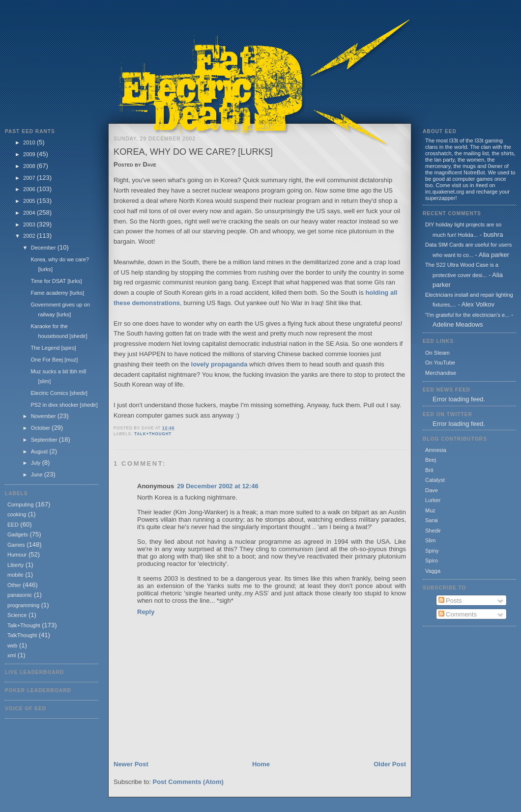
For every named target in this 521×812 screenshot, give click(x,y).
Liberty (15, 565)
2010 (30, 142)
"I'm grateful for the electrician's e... (467, 315)
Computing (20, 504)
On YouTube (440, 363)
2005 (30, 201)
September (45, 440)
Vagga (433, 571)
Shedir (433, 531)
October (41, 428)
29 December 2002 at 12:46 (218, 486)
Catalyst (435, 480)
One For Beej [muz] (54, 360)
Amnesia (436, 450)
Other (14, 585)
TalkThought (22, 635)
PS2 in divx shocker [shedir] (64, 405)
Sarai (432, 520)
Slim (430, 540)
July (37, 463)
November (44, 416)
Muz (430, 510)
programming (23, 605)
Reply (146, 612)
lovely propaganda (219, 364)
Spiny (432, 551)
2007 (30, 178)
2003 (30, 224)
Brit (429, 470)
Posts (450, 601)
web (12, 645)
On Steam (437, 353)
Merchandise (441, 373)
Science (17, 615)
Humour (17, 555)
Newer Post (131, 764)
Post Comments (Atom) (188, 782)
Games (16, 545)
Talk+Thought (24, 625)
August (40, 451)
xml (12, 655)
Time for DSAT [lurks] (56, 281)
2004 (30, 213)
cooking (17, 514)
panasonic (20, 595)
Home (261, 764)
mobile (15, 575)
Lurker (433, 500)
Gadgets (18, 534)
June (38, 475)
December (44, 248)
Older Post (390, 764)
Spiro (432, 560)
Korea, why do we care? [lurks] (193, 152)
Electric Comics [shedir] (59, 393)
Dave (432, 490)
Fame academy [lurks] (57, 293)
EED (13, 525)
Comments (458, 614)
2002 (30, 236)
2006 (30, 189)
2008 (30, 166)
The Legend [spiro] (53, 348)
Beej (431, 460)
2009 (30, 154)
